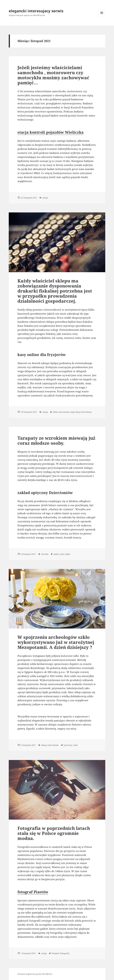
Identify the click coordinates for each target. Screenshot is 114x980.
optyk (56, 554)
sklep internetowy (61, 412)
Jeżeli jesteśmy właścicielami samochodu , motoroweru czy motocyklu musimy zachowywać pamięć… (53, 75)
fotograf (55, 953)
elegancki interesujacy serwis (36, 11)
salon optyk (65, 554)
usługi (45, 198)
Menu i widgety (102, 16)
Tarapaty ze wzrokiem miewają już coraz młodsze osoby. (56, 441)
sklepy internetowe (50, 745)
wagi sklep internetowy (81, 412)
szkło (75, 745)
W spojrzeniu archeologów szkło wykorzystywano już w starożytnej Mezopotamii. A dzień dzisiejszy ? (56, 642)
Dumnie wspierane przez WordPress (35, 974)
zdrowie (45, 554)
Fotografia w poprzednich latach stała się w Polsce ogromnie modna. (54, 833)
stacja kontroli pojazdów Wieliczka (51, 132)
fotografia (65, 953)
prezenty (68, 745)
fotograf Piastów (33, 892)
